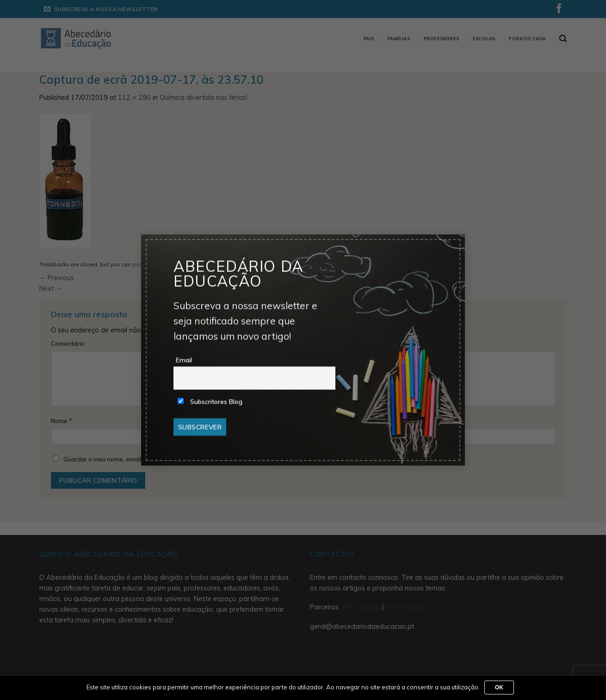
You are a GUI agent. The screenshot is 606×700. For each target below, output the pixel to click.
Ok (499, 688)
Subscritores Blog (210, 402)
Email (184, 360)
